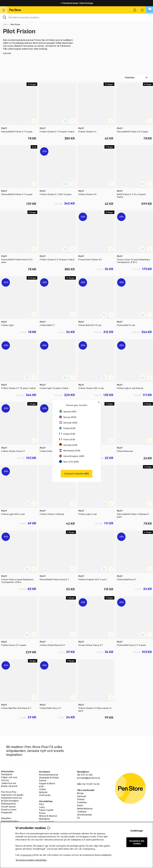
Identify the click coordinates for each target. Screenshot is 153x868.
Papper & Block (47, 783)
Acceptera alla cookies (137, 842)
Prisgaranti (7, 812)
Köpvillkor (6, 818)
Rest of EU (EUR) (69, 462)
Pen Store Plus (9, 792)
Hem (5, 24)
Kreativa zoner (9, 809)
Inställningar (137, 831)
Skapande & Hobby (49, 778)
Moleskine (44, 819)
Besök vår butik (9, 786)
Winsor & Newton (48, 816)
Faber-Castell (46, 810)
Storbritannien (85, 815)
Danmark (82, 796)
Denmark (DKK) (68, 423)
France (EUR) (67, 439)
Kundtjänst (7, 774)
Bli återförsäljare (10, 801)
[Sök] (76, 17)
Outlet (42, 789)
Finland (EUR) (67, 428)
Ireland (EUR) (67, 434)
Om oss (5, 780)
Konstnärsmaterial (48, 775)
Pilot (41, 804)
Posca (42, 813)
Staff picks (45, 795)
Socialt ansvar (8, 807)
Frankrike (82, 802)
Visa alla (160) (46, 822)
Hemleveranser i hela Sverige (77, 3)
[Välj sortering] (136, 77)
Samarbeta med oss (12, 798)
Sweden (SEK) (68, 412)
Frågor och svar (9, 777)
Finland (81, 799)
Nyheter (43, 792)
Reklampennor (9, 804)
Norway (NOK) (68, 417)
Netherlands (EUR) (70, 451)
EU (79, 818)
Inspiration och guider (12, 795)
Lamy (42, 807)
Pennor (43, 780)
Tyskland (82, 812)
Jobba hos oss (9, 783)
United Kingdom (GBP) (72, 456)
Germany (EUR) (68, 445)
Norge (80, 793)
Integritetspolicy (10, 821)
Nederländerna (85, 808)
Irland (80, 805)
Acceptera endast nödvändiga (31, 860)
